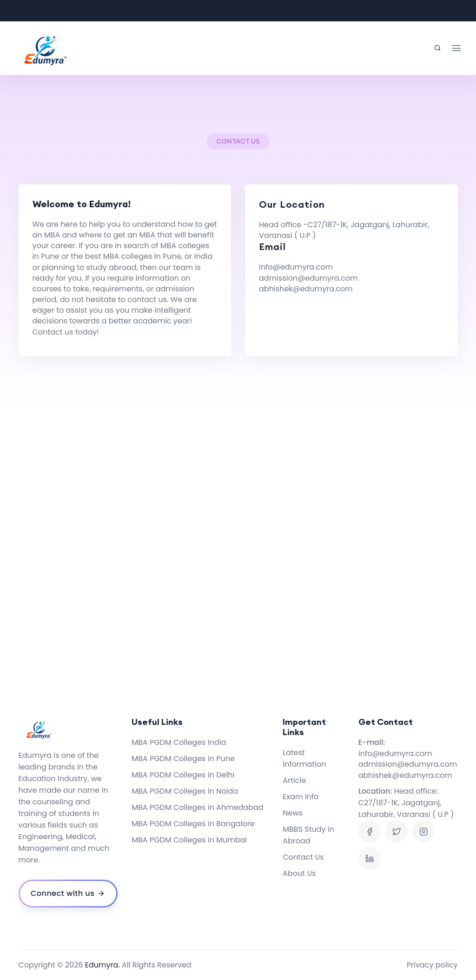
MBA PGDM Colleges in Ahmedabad (197, 807)
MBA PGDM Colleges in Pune (183, 759)
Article (294, 780)
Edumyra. (102, 965)
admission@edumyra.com (308, 278)
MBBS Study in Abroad (308, 835)
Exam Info (301, 797)
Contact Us (303, 857)
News (293, 813)
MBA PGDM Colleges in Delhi (183, 775)
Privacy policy (432, 965)
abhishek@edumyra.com (306, 289)
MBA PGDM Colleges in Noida (185, 791)
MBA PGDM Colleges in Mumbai (189, 840)
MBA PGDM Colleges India (179, 742)
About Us (299, 873)
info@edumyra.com (296, 267)
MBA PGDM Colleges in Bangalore (193, 824)
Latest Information (304, 758)
